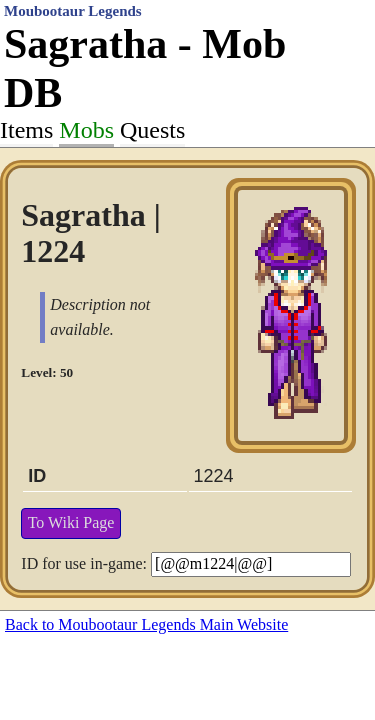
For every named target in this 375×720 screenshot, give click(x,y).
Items (26, 130)
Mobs (86, 130)
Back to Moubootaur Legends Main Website (146, 624)
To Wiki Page (71, 522)
